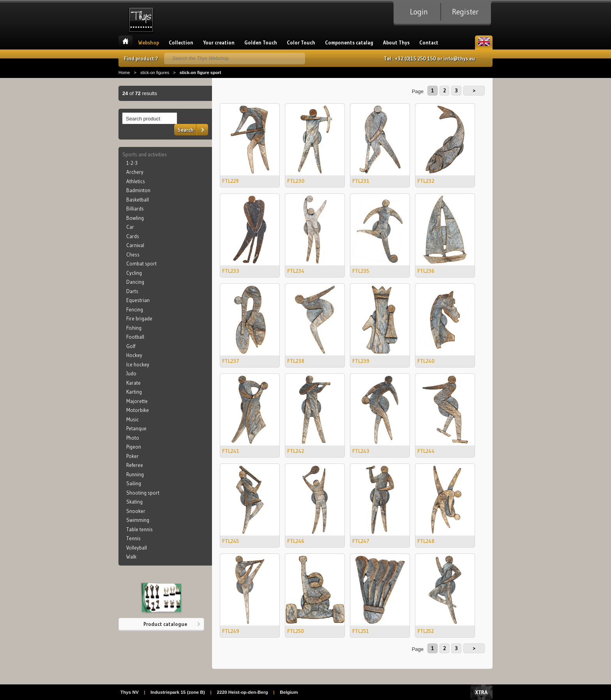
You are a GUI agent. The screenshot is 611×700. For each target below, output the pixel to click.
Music (132, 419)
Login (419, 12)
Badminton (138, 190)
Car (130, 227)
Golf (131, 346)
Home (125, 42)
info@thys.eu (459, 58)
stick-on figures (155, 72)
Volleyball (137, 548)
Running (135, 474)
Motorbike (138, 410)
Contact (429, 42)
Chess (133, 255)
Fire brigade (139, 318)
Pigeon (134, 447)
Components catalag (349, 42)
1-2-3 (132, 163)
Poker (132, 456)
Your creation (219, 42)
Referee (135, 465)
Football (135, 337)
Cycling (134, 273)
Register (465, 12)
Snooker (136, 511)
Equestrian (138, 300)
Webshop (149, 42)
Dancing (135, 282)
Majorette (137, 401)
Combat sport (141, 263)
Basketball (138, 200)
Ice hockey (138, 364)
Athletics (136, 181)
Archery (135, 172)
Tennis (133, 538)
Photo (133, 438)
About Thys (396, 42)
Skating (134, 502)
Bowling (135, 218)
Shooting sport (143, 493)
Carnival (135, 245)
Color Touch (301, 42)
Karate (133, 383)
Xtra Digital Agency (481, 692)
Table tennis (140, 529)
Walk (131, 557)
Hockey (134, 355)
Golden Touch (261, 42)
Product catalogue (165, 624)
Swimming (138, 520)
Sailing (134, 483)
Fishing (134, 328)
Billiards (135, 209)
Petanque (136, 428)
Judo (131, 373)
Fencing (135, 309)
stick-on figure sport (200, 72)
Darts (132, 291)
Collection (181, 42)
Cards (133, 236)
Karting (134, 392)
